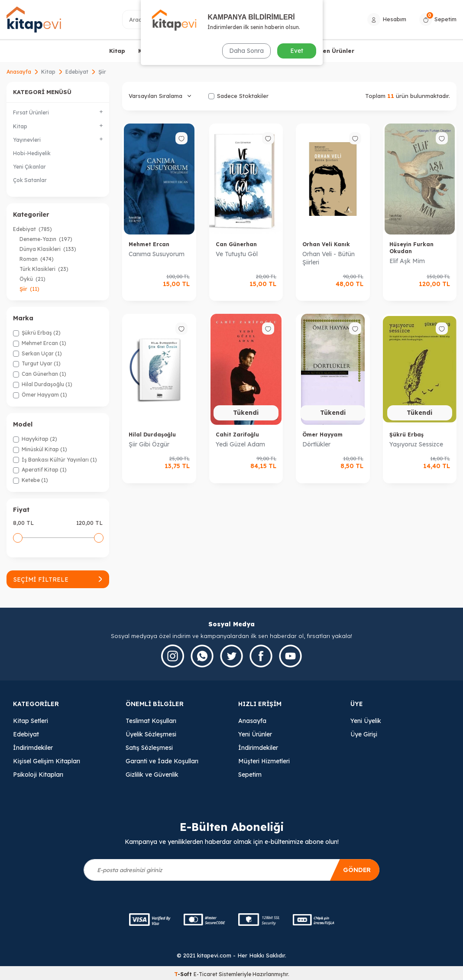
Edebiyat (77, 72)
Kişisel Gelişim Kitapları (47, 761)
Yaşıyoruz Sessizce (416, 444)
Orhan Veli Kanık (326, 244)
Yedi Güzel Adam (240, 444)
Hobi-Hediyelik (32, 153)
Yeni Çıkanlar (29, 167)
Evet (297, 51)
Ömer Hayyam (322, 435)
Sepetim (250, 775)
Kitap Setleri (31, 721)
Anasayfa (19, 72)
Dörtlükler (316, 444)
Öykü (32, 279)
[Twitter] (231, 656)
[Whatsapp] (202, 656)
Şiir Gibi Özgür (149, 444)
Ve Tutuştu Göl (237, 254)
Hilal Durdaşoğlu (152, 435)
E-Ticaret (206, 974)
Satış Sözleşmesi (149, 748)
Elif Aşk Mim (407, 261)
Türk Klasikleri (44, 269)
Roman (37, 259)
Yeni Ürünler (255, 734)
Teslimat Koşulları (151, 721)
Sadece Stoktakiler (238, 96)
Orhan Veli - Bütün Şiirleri (329, 258)
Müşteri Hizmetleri (264, 761)
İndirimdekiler (33, 748)
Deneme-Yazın (46, 239)
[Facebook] (261, 656)
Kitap (117, 51)
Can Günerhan (236, 244)
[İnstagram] (173, 656)
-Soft (184, 974)
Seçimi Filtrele (58, 580)
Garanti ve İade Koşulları (162, 761)
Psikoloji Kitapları (38, 775)
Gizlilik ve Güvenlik (152, 775)
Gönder (357, 870)
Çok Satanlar (30, 180)
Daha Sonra (246, 51)
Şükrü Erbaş (406, 435)
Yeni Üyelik (366, 721)
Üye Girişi (364, 734)
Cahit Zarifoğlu (237, 435)
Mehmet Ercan (149, 244)
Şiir (29, 289)
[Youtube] (290, 656)
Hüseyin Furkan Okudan (411, 248)
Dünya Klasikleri (48, 249)
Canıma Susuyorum (157, 254)
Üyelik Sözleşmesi (151, 734)
